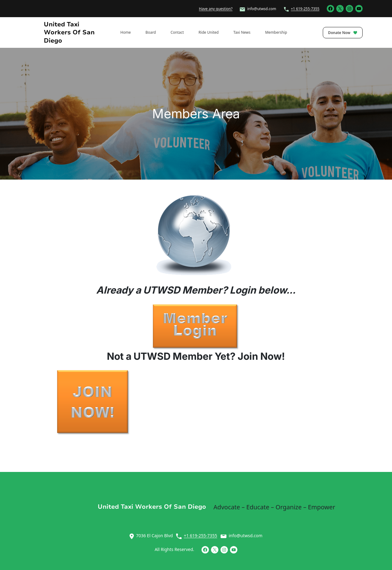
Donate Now (343, 33)
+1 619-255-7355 (305, 9)
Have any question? (216, 9)
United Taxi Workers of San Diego (69, 32)
